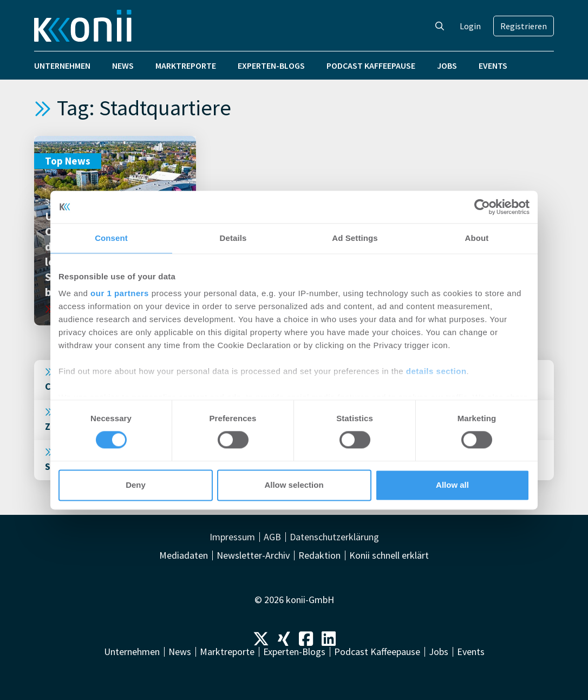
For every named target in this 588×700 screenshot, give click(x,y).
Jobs (447, 66)
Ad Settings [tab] (355, 238)
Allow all (452, 485)
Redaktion (319, 555)
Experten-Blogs (271, 66)
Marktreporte (186, 66)
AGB (272, 537)
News (123, 66)
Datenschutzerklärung (334, 537)
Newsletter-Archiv (253, 555)
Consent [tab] (111, 238)
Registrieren (524, 26)
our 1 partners (120, 293)
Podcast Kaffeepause (371, 66)
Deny (136, 485)
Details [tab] (233, 238)
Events (493, 66)
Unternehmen (62, 66)
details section (436, 371)
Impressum (232, 537)
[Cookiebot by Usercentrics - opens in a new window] (482, 207)
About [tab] (477, 238)
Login (470, 26)
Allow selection (294, 485)
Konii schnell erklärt (389, 555)
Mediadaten (184, 555)
